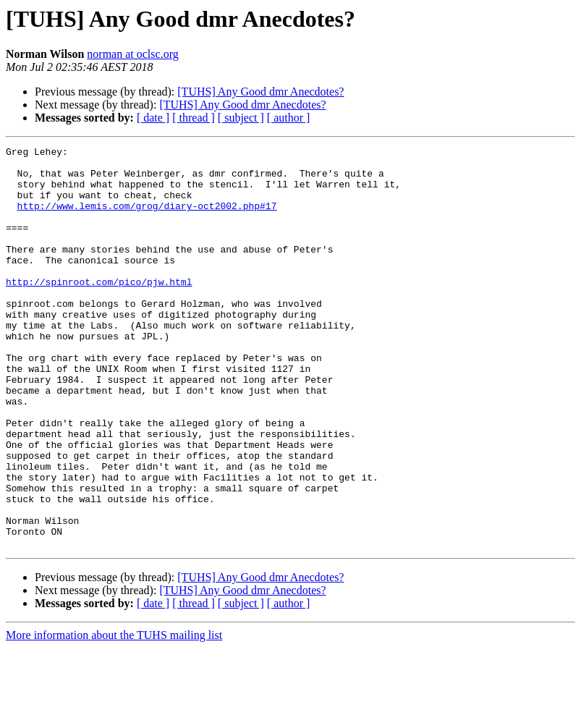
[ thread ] (194, 118)
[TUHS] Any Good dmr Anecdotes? (260, 92)
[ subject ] (241, 118)
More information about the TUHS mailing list (114, 715)
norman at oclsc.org (132, 54)
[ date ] (153, 118)
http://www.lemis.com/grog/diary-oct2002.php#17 (147, 219)
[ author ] (289, 118)
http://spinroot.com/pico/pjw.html (99, 310)
